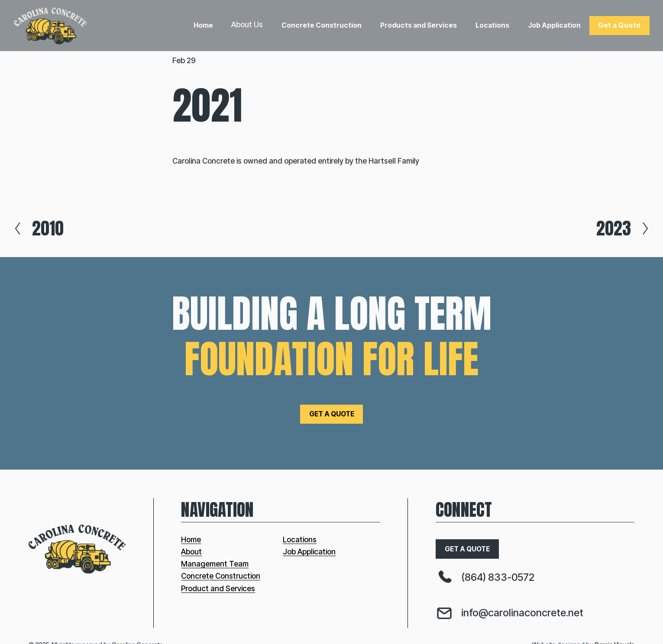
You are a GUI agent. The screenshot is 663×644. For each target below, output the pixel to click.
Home (203, 25)
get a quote (332, 414)
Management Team (215, 564)
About (191, 552)
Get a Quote (619, 25)
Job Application (554, 25)
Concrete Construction (322, 25)
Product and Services (218, 588)
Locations (492, 25)
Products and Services (419, 25)
